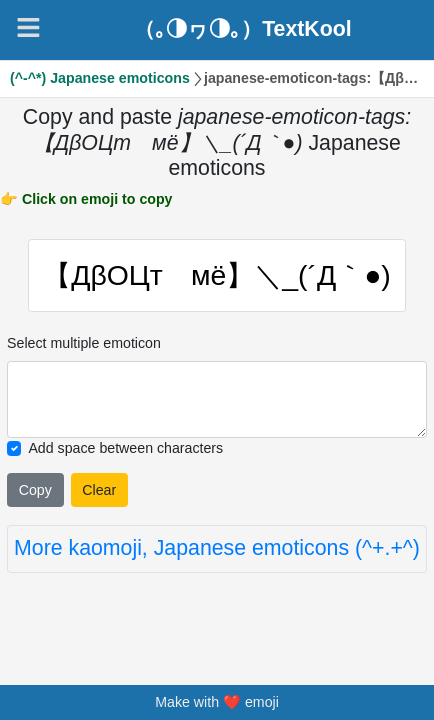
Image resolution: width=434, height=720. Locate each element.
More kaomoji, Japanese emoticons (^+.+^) (217, 548)
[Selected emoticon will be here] (217, 399)
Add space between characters (125, 448)
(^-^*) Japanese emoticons (100, 78)
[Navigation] (28, 27)
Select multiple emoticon (84, 343)
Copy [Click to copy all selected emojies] (35, 490)
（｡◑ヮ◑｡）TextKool (243, 29)
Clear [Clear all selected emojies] (99, 490)
